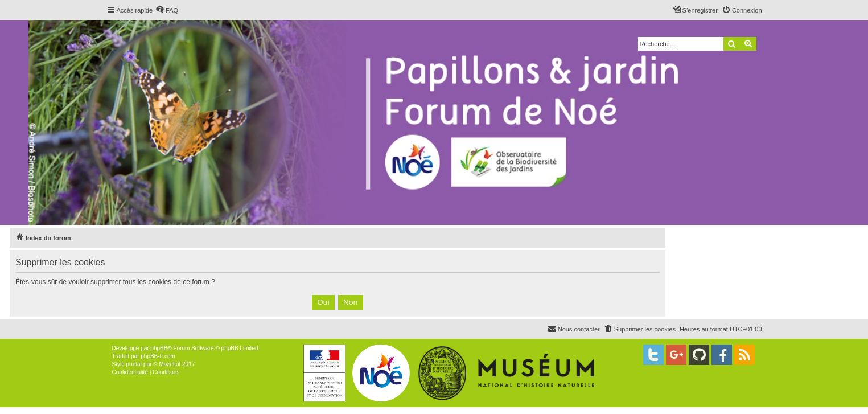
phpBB (159, 348)
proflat (134, 364)
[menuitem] (167, 10)
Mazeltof (170, 364)
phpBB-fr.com (158, 356)
